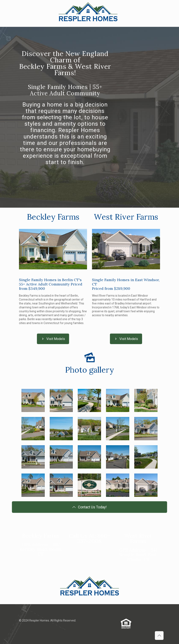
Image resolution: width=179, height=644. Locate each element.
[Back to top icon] (159, 636)
